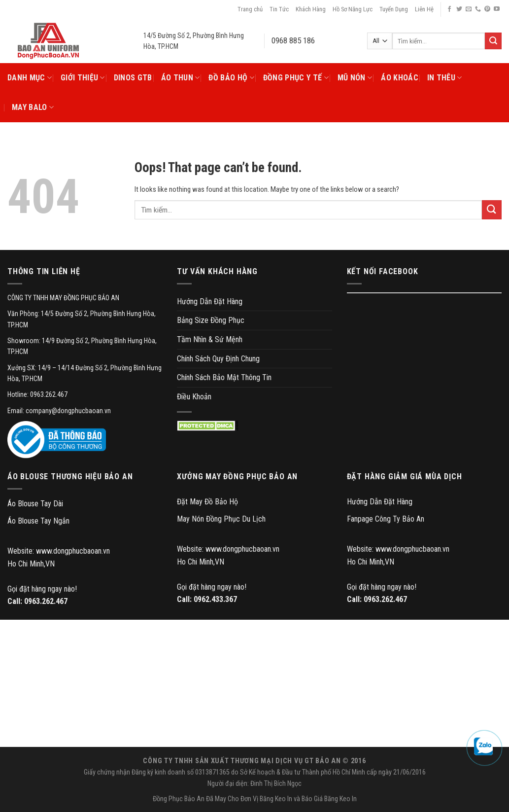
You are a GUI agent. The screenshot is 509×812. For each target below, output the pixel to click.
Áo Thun (181, 78)
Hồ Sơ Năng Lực (353, 9)
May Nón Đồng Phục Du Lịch (221, 519)
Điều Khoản (194, 397)
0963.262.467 (46, 601)
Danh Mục (30, 78)
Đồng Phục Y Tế (296, 78)
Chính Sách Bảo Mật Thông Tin (224, 377)
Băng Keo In (276, 799)
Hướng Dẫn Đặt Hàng (210, 301)
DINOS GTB (133, 78)
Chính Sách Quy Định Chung (218, 359)
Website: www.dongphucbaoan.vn (59, 551)
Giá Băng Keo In (335, 799)
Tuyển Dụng (394, 9)
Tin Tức (279, 9)
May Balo (33, 107)
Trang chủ (250, 9)
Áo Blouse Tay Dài (35, 504)
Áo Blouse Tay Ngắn (38, 521)
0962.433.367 (215, 599)
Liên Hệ (424, 9)
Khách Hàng (311, 9)
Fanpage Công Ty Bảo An (386, 519)
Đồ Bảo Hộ (231, 78)
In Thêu (445, 78)
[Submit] (492, 210)
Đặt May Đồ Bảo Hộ (207, 502)
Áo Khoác (400, 78)
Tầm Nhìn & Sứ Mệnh (210, 339)
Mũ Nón (355, 78)
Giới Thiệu (83, 78)
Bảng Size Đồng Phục (211, 320)
